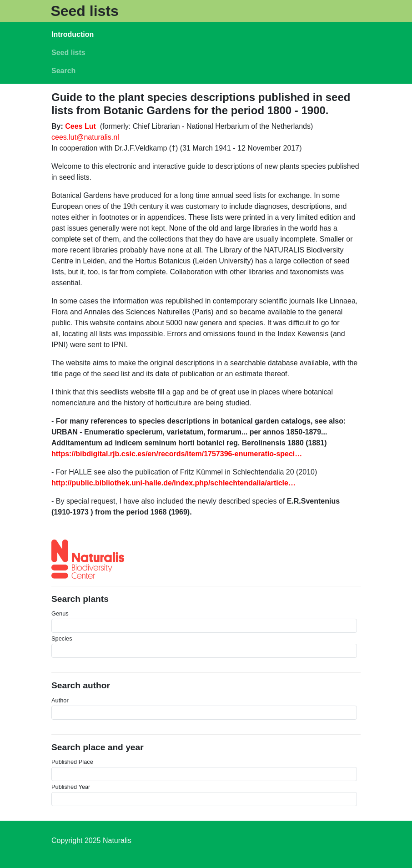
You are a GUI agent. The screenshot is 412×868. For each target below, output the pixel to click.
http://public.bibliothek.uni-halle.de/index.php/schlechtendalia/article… (173, 483)
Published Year (71, 787)
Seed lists (84, 11)
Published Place (72, 762)
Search (63, 71)
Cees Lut (80, 126)
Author (60, 700)
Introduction (73, 34)
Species (62, 638)
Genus (60, 613)
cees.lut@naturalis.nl (85, 137)
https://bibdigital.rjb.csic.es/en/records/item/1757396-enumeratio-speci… (177, 454)
